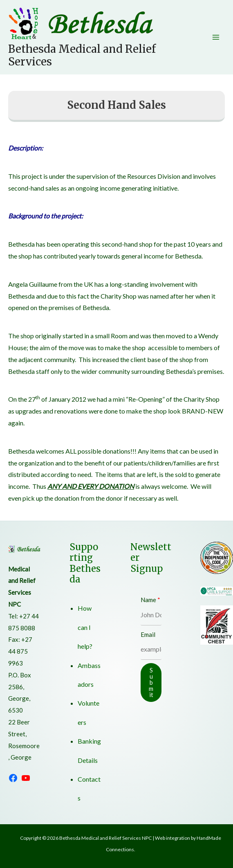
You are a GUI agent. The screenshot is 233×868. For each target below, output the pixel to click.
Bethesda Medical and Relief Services (82, 55)
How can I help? (85, 627)
